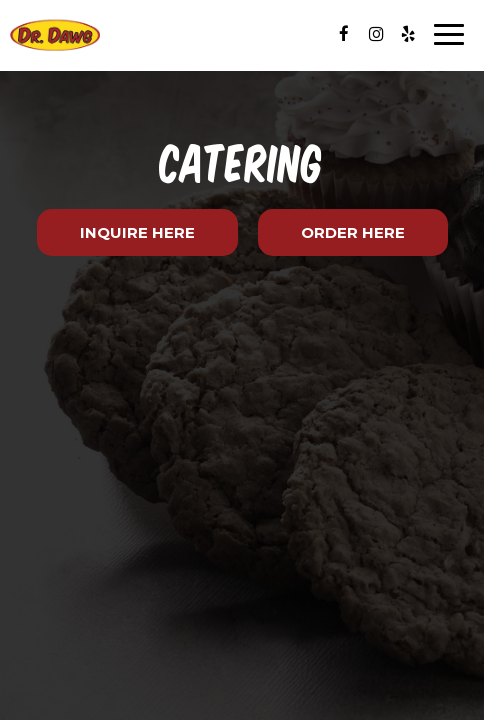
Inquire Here (116, 239)
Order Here (353, 232)
